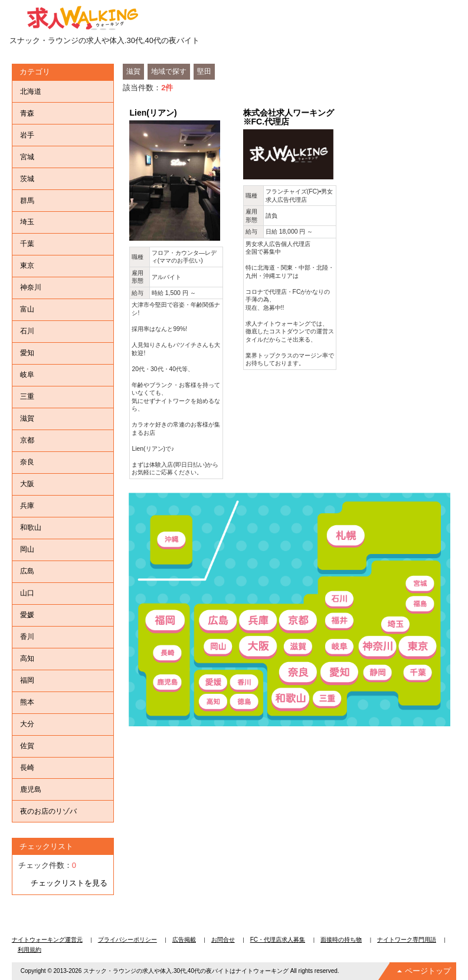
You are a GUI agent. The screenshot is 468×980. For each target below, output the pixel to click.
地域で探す (169, 71)
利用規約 (30, 950)
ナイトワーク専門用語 (407, 940)
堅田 (204, 71)
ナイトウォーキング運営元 (47, 940)
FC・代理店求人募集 (278, 940)
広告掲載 (184, 940)
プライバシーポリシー (127, 940)
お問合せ (223, 940)
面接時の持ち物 (341, 940)
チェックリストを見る (69, 883)
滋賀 (133, 71)
